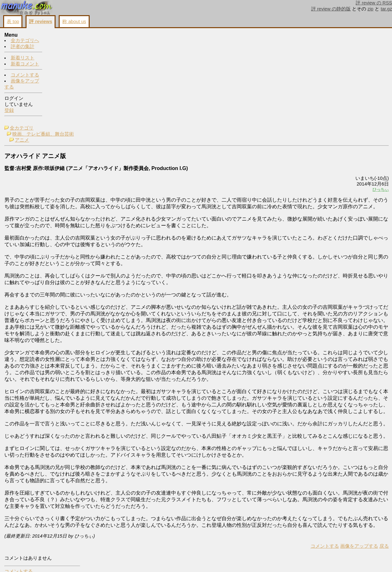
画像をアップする (280, 560)
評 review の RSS (374, 3)
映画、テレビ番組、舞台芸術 (87, 41)
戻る (305, 560)
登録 (9, 111)
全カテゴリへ (25, 41)
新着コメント (25, 64)
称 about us (74, 21)
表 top (13, 21)
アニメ (66, 47)
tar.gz (386, 9)
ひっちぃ (302, 97)
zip (370, 9)
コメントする (25, 75)
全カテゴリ (66, 35)
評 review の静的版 (331, 9)
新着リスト (23, 58)
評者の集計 (23, 47)
